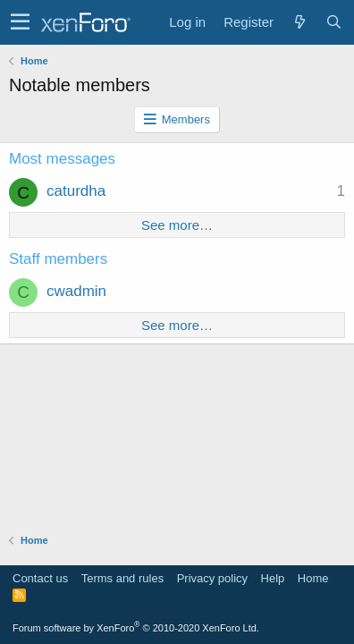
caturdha (76, 191)
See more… (177, 225)
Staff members (58, 259)
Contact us (40, 578)
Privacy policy (212, 578)
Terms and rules (122, 578)
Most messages (62, 159)
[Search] (333, 22)
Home (313, 578)
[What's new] (299, 22)
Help (273, 578)
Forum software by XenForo (136, 628)
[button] (20, 22)
